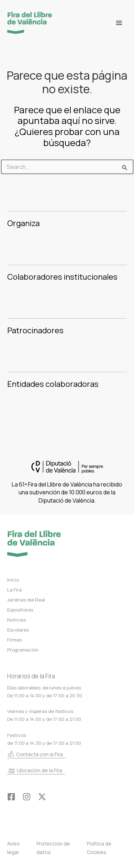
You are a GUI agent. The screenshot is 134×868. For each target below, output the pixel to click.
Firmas (14, 640)
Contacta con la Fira (35, 754)
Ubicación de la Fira (36, 771)
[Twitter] (42, 797)
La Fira (14, 590)
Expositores (20, 610)
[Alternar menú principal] (119, 23)
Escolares (18, 630)
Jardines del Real (26, 600)
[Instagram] (27, 797)
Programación (23, 650)
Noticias (16, 620)
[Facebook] (11, 797)
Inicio (13, 580)
